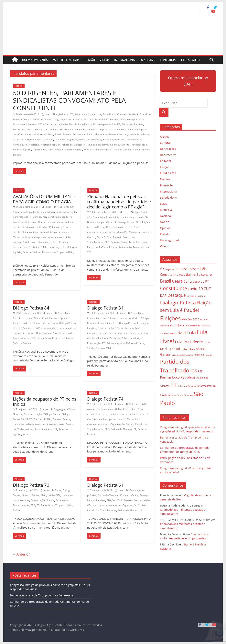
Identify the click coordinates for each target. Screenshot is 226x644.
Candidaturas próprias (54, 318)
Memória (166, 210)
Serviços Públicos (105, 348)
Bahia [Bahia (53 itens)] (191, 274)
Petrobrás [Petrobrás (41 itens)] (188, 377)
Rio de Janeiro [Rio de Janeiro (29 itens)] (168, 395)
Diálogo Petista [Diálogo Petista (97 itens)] (178, 303)
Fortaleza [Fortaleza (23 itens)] (206, 326)
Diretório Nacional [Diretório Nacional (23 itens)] (196, 296)
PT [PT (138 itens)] (173, 385)
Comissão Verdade (128, 114)
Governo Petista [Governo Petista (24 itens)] (168, 333)
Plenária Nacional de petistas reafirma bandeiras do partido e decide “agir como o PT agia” (119, 201)
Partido (165, 234)
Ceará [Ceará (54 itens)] (177, 281)
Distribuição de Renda (34, 227)
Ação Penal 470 (65, 114)
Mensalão (48, 140)
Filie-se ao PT (191, 60)
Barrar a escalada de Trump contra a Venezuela (41, 595)
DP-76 (29, 419)
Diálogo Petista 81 (105, 308)
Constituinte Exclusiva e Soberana (100, 119)
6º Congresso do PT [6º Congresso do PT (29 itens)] (171, 269)
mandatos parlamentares (27, 140)
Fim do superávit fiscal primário (90, 134)
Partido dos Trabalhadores (127, 140)
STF (15, 257)
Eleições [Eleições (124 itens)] (170, 318)
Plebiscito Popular (50, 145)
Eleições (139, 124)
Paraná (107, 140)
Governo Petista (117, 134)
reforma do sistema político (48, 150)
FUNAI (48, 419)
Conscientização (33, 414)
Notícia (19, 86)
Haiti (25, 232)
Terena (27, 434)
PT (85, 145)
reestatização (139, 145)
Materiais (148, 60)
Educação (127, 124)
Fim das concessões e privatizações (54, 129)
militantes (60, 140)
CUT (115, 323)
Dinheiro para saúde (104, 124)
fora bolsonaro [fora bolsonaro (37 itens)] (189, 325)
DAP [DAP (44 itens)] (163, 295)
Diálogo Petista (83, 124)
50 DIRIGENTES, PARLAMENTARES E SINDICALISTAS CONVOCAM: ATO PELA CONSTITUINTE (69, 100)
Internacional (125, 60)
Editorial (166, 161)
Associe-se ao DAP (66, 60)
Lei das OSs (54, 495)
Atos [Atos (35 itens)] (182, 275)
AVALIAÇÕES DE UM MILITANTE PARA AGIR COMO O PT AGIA (44, 199)
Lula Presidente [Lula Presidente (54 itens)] (189, 342)
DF (115, 222)
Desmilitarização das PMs (59, 124)
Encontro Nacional (23, 129)
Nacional (166, 216)
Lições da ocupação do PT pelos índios (45, 401)
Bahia (124, 217)
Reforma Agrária (22, 150)
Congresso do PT (22, 217)
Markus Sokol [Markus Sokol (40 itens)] (170, 349)
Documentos (168, 155)
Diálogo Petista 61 (105, 485)
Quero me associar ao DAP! (188, 81)
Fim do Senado (63, 134)
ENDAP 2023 (168, 173)
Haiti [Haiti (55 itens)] (182, 333)
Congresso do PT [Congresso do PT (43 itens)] (196, 281)
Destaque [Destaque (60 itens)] (177, 295)
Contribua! (168, 60)
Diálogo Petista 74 (105, 399)
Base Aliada (109, 114)
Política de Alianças (72, 145)
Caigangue (60, 409)
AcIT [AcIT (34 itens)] (186, 269)
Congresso (59, 119)
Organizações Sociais (122, 424)
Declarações (168, 149)
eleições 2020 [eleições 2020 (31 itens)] (190, 319)
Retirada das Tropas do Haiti (58, 252)
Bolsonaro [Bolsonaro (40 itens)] (204, 275)
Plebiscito (34, 145)
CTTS (41, 124)
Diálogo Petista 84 (31, 308)
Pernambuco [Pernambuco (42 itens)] (170, 377)
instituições (35, 232)
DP (119, 124)
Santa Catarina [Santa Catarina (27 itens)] (185, 395)
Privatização (94, 343)
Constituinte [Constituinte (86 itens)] (173, 288)
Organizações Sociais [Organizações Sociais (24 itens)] (182, 355)
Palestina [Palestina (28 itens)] (199, 355)
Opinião (89, 60)
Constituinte (73, 119)
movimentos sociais (59, 237)
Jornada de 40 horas (138, 134)
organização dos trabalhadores (84, 140)
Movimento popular (36, 237)
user (48, 114)
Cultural (165, 143)
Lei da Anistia (134, 227)
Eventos (165, 179)
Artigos (165, 137)
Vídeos (105, 60)
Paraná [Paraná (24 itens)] (208, 355)
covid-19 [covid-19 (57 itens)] (195, 289)
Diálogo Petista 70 (31, 485)
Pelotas (63, 242)
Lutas (164, 204)
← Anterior (21, 554)
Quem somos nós (35, 60)
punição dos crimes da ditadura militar (109, 145)
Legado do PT (169, 198)
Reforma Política (73, 150)
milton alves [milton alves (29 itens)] (188, 349)
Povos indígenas (44, 429)
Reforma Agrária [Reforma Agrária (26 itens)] (187, 386)
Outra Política (104, 237)
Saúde (91, 348)
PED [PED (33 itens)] (200, 371)
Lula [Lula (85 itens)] (191, 332)
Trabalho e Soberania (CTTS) (128, 150)
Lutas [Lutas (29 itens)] (207, 342)
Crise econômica (129, 495)
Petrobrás (141, 242)
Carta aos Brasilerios (128, 318)
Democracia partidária (50, 222)
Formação (166, 185)
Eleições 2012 (114, 500)
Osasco (91, 237)
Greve (120, 328)
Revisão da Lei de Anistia (97, 150)
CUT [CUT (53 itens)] (207, 289)
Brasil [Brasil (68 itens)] (166, 281)
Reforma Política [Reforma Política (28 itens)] (206, 386)
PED (55, 242)
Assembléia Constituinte (88, 114)
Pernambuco (20, 145)
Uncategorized (170, 240)
